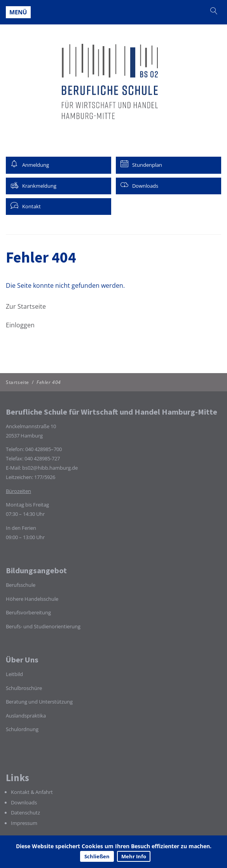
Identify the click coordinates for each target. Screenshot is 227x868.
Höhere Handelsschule (32, 599)
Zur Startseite (26, 306)
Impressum (24, 823)
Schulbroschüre (24, 688)
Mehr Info (134, 856)
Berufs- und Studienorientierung (43, 626)
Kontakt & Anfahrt (32, 792)
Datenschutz (25, 813)
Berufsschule (21, 585)
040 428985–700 (44, 449)
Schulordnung (22, 729)
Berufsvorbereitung (28, 612)
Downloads (24, 802)
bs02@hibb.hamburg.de (50, 468)
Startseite (17, 382)
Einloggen (20, 325)
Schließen (97, 856)
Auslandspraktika (26, 716)
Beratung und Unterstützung (39, 702)
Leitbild (14, 674)
